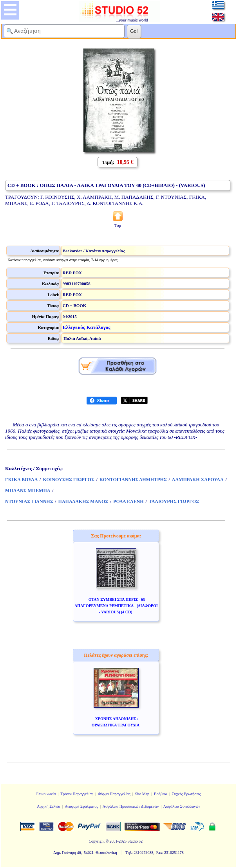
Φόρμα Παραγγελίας (114, 794)
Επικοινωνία (46, 794)
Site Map (142, 794)
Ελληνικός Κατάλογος (87, 327)
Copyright (97, 841)
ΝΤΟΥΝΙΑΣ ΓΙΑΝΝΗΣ (29, 501)
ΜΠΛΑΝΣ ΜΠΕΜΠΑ (28, 491)
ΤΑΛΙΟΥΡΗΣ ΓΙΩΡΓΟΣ (174, 501)
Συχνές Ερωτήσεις (186, 794)
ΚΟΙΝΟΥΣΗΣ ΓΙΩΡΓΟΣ (68, 480)
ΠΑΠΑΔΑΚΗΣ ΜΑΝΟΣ (83, 501)
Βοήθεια (161, 794)
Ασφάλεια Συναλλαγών (182, 806)
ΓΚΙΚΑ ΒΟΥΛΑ (21, 480)
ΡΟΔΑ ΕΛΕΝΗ (128, 501)
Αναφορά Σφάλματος (81, 806)
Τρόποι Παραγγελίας (77, 794)
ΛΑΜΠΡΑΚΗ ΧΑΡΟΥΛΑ (198, 480)
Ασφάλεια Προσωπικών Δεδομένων (131, 806)
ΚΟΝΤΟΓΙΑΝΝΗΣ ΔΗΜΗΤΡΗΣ (133, 480)
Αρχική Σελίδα (49, 806)
